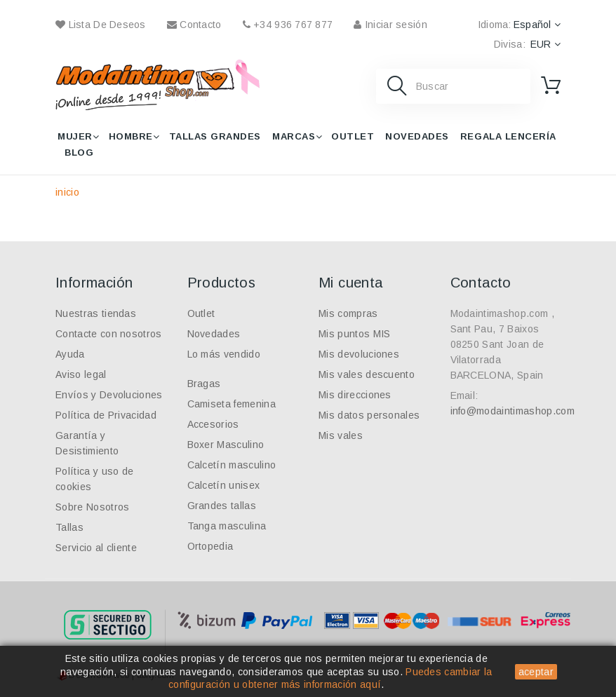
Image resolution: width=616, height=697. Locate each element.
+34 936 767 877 (288, 25)
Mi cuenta (351, 283)
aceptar (536, 672)
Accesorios (213, 424)
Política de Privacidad (106, 415)
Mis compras (348, 313)
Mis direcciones (355, 395)
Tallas (69, 527)
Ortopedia (210, 546)
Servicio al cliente (96, 548)
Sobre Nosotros (92, 507)
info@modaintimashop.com (513, 411)
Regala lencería (508, 136)
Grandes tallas (222, 506)
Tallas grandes (215, 136)
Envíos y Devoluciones (109, 395)
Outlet (353, 136)
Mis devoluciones (359, 354)
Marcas (294, 136)
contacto (194, 25)
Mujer (75, 136)
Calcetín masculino (232, 465)
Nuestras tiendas (96, 313)
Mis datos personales (369, 415)
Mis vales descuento (367, 374)
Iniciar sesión (390, 25)
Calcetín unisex (224, 485)
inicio (67, 192)
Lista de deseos (101, 25)
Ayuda (70, 354)
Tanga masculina (227, 526)
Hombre (131, 136)
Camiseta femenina (232, 404)
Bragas (204, 384)
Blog (79, 153)
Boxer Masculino (226, 445)
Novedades (417, 136)
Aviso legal (81, 374)
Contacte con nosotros (109, 334)
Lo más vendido (224, 354)
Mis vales (341, 435)
